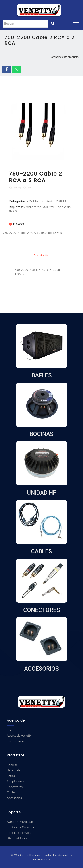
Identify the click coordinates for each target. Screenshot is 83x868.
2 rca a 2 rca (32, 207)
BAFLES (42, 375)
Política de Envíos (19, 833)
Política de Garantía (20, 827)
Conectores (15, 787)
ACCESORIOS (41, 669)
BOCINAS (41, 434)
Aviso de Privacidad (20, 822)
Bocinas (12, 765)
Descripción (42, 255)
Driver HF (14, 770)
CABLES (61, 201)
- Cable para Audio (41, 201)
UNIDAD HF (41, 493)
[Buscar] (26, 24)
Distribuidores (17, 838)
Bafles (11, 776)
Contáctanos (15, 741)
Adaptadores (15, 781)
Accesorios (14, 798)
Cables (11, 792)
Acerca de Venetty (19, 735)
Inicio (11, 730)
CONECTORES (42, 610)
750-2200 (50, 207)
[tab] (41, 255)
